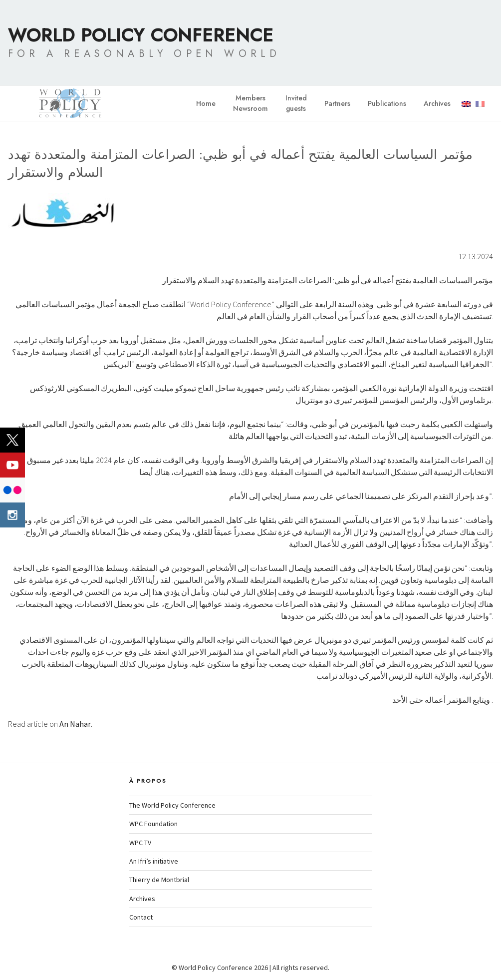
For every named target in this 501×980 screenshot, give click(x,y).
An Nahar (75, 724)
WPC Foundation (153, 824)
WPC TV (140, 843)
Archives (437, 103)
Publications (387, 103)
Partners (337, 103)
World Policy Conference (141, 35)
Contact (141, 917)
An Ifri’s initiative (154, 861)
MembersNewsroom (250, 103)
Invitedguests (296, 103)
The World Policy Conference (172, 805)
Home (206, 103)
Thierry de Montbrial (159, 880)
